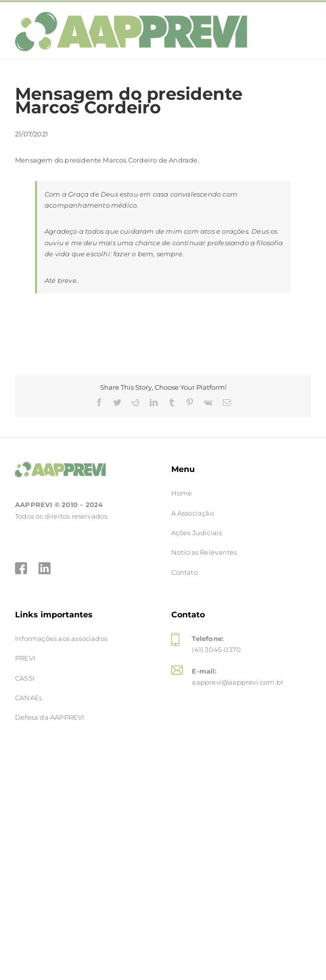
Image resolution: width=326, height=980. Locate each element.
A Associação (193, 513)
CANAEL (29, 698)
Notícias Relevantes (204, 552)
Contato (185, 572)
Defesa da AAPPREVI (50, 717)
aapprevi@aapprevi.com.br (238, 682)
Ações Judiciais (197, 533)
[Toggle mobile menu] (301, 23)
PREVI (25, 658)
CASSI (25, 678)
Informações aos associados (61, 638)
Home (182, 493)
